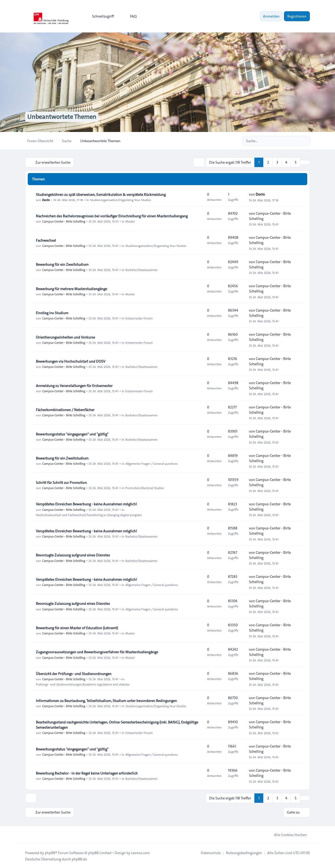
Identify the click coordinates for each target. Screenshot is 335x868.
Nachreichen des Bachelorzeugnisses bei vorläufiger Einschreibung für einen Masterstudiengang (112, 216)
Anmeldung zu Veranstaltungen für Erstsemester (74, 386)
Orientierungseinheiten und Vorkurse (65, 337)
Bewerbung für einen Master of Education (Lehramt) (77, 628)
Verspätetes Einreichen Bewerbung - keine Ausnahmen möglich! (86, 504)
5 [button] (296, 162)
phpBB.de (79, 859)
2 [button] (268, 162)
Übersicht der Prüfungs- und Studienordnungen (74, 674)
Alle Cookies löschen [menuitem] (287, 835)
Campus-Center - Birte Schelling (64, 221)
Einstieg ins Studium (52, 313)
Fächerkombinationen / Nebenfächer (65, 410)
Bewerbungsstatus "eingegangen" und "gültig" (72, 434)
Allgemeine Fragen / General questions (152, 463)
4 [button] (286, 162)
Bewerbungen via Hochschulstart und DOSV (71, 361)
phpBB (50, 853)
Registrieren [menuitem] (297, 16)
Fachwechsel (46, 240)
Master (130, 221)
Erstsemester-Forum (139, 318)
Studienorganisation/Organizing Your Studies (121, 200)
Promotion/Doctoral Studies (145, 488)
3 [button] (277, 162)
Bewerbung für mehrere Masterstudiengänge (71, 289)
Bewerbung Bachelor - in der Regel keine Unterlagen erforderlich (87, 773)
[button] (305, 162)
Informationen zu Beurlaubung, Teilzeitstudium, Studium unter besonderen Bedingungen (106, 701)
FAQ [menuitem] (130, 16)
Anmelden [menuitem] (271, 16)
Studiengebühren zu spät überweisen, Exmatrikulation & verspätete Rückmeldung (101, 195)
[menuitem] (101, 16)
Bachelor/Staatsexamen (141, 270)
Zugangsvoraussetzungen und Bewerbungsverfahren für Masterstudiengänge (97, 652)
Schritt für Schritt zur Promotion (61, 483)
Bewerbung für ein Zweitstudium (62, 264)
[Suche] (295, 141)
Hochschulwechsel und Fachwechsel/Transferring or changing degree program (89, 515)
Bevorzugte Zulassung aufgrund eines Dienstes (73, 555)
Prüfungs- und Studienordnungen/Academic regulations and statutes (83, 684)
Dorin (46, 200)
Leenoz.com (140, 853)
